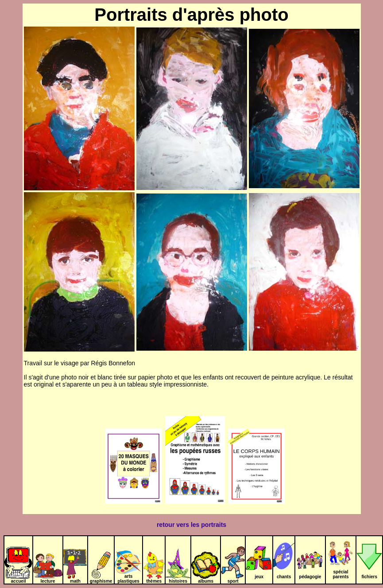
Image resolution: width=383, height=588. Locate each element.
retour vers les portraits (191, 525)
